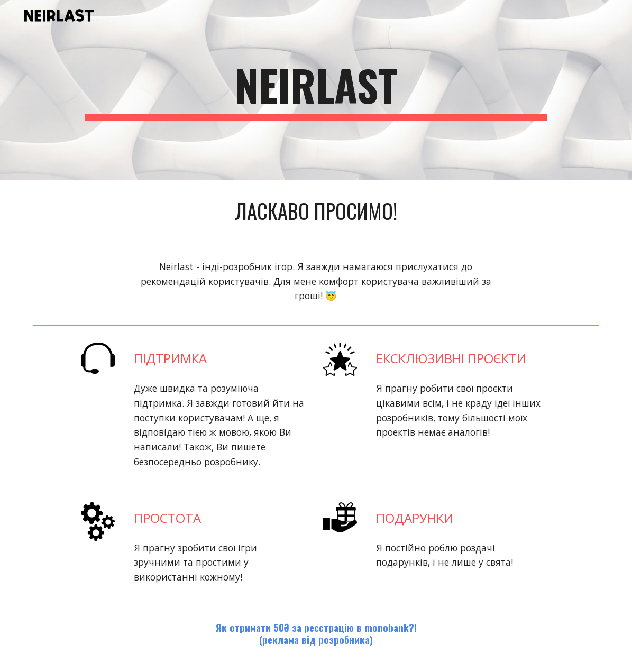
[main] (316, 90)
